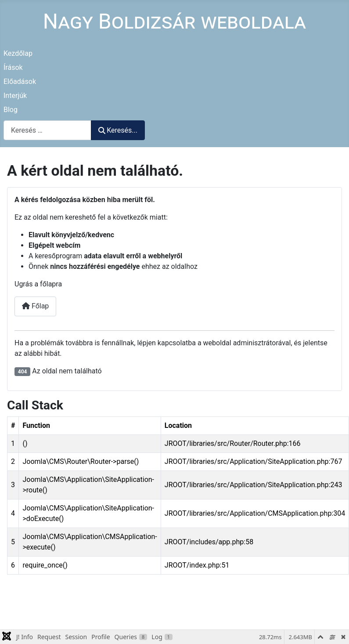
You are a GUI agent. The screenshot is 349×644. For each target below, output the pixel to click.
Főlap (35, 306)
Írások (13, 67)
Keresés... (118, 130)
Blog (11, 110)
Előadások (20, 81)
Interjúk (15, 96)
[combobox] (47, 130)
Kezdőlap (18, 53)
